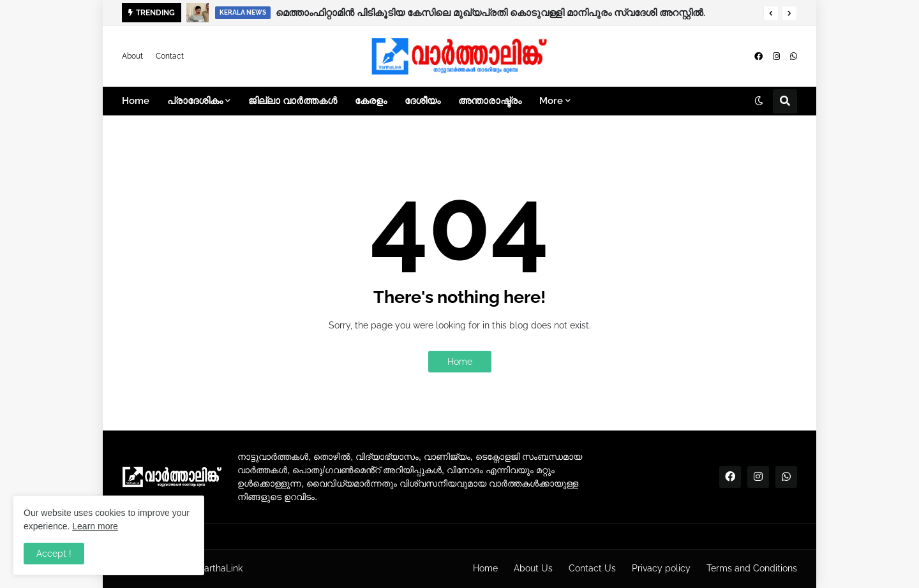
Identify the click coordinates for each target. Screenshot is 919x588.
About (132, 56)
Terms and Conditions (752, 568)
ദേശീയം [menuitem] (422, 101)
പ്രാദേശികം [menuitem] (195, 101)
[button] (771, 13)
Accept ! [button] (54, 554)
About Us (533, 568)
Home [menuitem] (136, 101)
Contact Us (592, 568)
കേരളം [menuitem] (371, 101)
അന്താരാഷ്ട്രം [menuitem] (490, 101)
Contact (170, 56)
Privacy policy (661, 568)
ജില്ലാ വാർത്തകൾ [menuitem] (293, 101)
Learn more (95, 526)
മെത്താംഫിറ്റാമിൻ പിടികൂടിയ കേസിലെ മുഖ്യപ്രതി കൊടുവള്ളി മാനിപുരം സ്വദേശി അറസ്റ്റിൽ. (490, 13)
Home (460, 362)
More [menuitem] (551, 101)
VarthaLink (220, 568)
